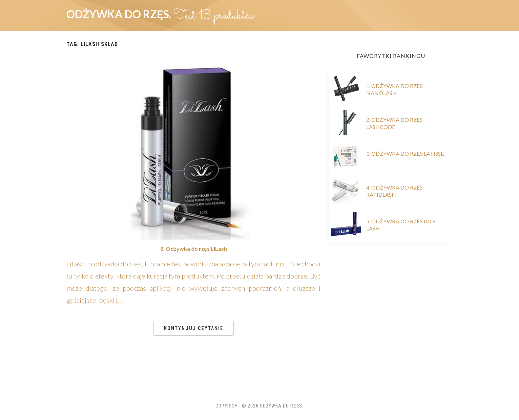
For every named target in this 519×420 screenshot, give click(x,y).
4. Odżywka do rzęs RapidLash (395, 191)
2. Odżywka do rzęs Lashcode (395, 123)
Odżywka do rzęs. (120, 14)
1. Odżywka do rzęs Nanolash (395, 89)
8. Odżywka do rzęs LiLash (194, 249)
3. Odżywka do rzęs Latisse (405, 153)
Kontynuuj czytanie (194, 328)
